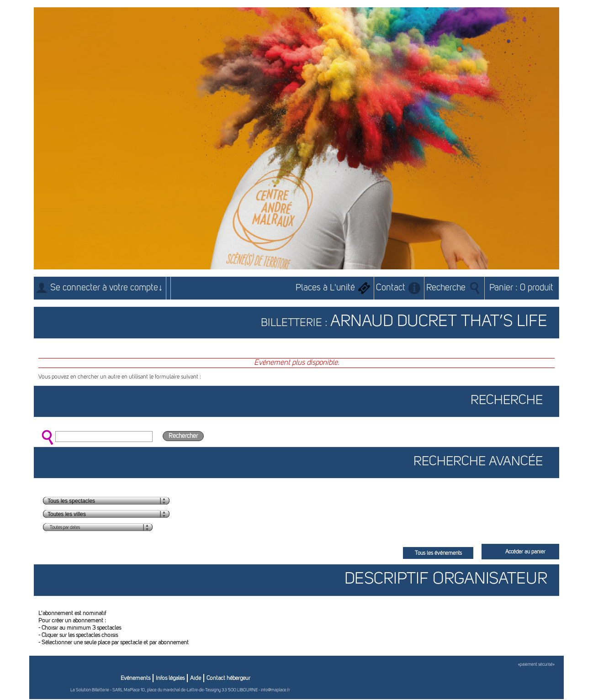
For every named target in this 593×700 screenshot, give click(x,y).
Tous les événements (438, 553)
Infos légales (170, 678)
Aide (196, 678)
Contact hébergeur (228, 678)
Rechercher (183, 436)
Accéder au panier (525, 552)
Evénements (135, 678)
